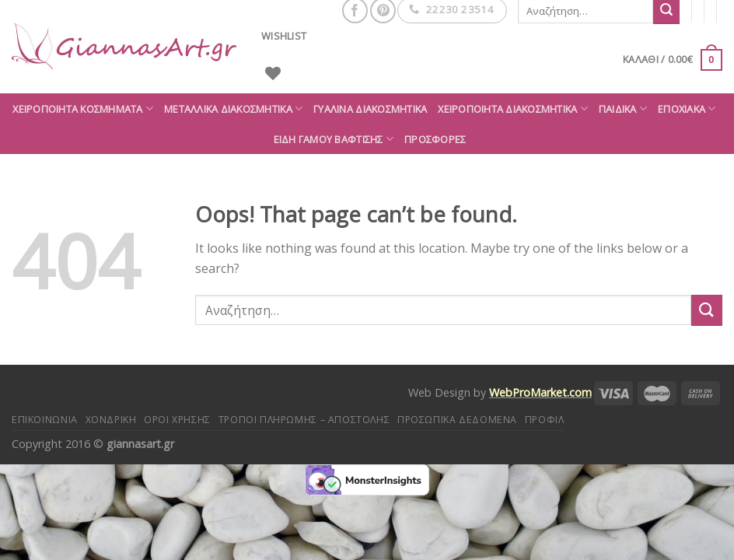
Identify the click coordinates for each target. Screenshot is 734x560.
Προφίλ (545, 420)
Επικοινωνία (45, 420)
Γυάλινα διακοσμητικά (370, 109)
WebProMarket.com (540, 392)
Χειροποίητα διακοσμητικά (513, 108)
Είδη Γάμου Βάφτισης (334, 139)
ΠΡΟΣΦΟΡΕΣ (435, 139)
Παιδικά (623, 108)
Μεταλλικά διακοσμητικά (233, 108)
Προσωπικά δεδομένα (457, 420)
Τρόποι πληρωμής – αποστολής (304, 420)
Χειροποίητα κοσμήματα (83, 108)
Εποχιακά (687, 108)
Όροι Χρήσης (177, 420)
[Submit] (707, 310)
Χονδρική (111, 420)
